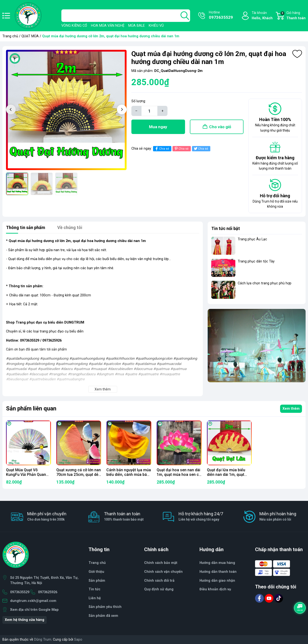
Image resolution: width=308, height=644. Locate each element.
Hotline (221, 15)
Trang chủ (10, 36)
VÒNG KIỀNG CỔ (74, 26)
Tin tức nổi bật (226, 228)
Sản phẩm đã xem (103, 616)
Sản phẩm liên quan (31, 408)
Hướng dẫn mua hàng (217, 563)
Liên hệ (95, 598)
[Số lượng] (149, 111)
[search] (185, 16)
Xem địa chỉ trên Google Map (34, 610)
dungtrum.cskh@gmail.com (33, 601)
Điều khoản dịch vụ (215, 589)
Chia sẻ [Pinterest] (181, 149)
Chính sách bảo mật (161, 563)
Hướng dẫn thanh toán (218, 572)
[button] (122, 109)
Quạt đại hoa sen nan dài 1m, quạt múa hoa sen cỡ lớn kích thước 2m (179, 475)
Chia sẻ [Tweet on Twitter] (201, 149)
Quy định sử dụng (159, 589)
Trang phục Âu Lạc (252, 239)
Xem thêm (291, 409)
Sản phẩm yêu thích (105, 607)
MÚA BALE (137, 26)
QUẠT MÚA (30, 36)
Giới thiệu (96, 572)
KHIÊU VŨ (156, 26)
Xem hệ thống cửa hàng (25, 620)
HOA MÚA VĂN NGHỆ (108, 26)
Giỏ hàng (293, 16)
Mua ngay (158, 127)
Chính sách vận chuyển (163, 572)
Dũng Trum (43, 640)
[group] (66, 110)
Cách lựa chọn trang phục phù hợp (265, 283)
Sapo (78, 640)
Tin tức (94, 589)
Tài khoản (262, 16)
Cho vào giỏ (220, 127)
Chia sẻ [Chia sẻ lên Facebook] (162, 149)
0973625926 (48, 592)
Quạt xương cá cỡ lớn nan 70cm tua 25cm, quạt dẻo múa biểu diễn (79, 475)
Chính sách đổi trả (159, 581)
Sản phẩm (97, 581)
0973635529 (20, 592)
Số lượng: (139, 101)
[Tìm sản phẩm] (126, 16)
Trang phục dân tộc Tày (256, 261)
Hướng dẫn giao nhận (217, 581)
